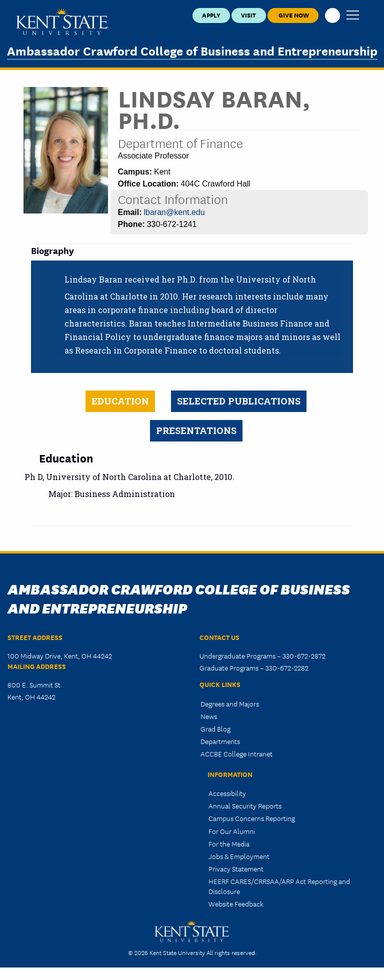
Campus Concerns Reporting (252, 818)
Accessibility (227, 793)
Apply (211, 15)
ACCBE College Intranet (236, 753)
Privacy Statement (236, 868)
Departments (220, 741)
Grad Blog (215, 728)
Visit (248, 15)
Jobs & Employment (239, 856)
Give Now (293, 15)
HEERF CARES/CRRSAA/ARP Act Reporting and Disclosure (279, 886)
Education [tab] (120, 401)
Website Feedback (236, 903)
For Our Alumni (232, 831)
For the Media (229, 843)
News (209, 716)
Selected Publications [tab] (239, 401)
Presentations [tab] (196, 430)
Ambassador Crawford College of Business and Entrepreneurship (192, 50)
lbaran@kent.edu (174, 212)
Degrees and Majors (230, 703)
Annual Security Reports (245, 805)
